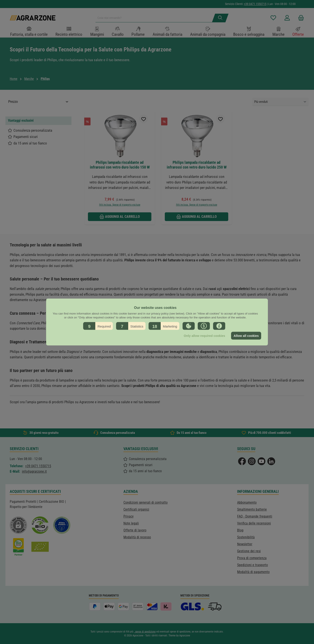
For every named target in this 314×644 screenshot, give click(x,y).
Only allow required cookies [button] (204, 336)
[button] (98, 326)
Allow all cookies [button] (246, 336)
